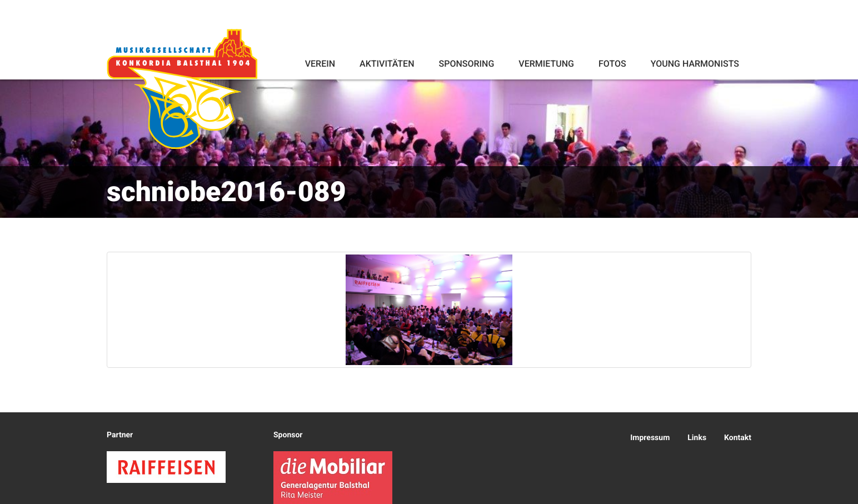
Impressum (650, 438)
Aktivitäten (387, 64)
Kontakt (738, 438)
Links (697, 438)
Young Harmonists (695, 64)
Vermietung (546, 64)
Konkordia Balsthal (183, 90)
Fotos (612, 64)
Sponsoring (466, 64)
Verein (320, 64)
